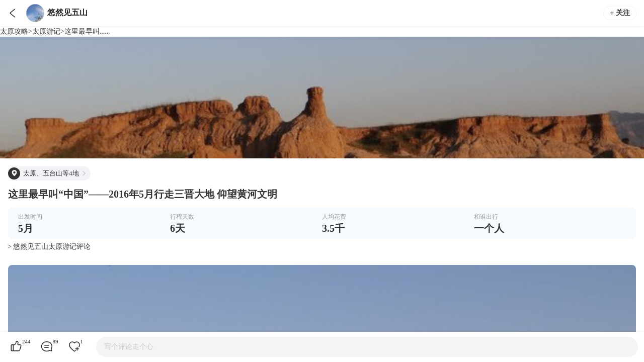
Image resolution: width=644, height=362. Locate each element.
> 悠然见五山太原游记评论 (49, 247)
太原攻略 (14, 31)
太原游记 (46, 31)
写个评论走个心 (129, 347)
